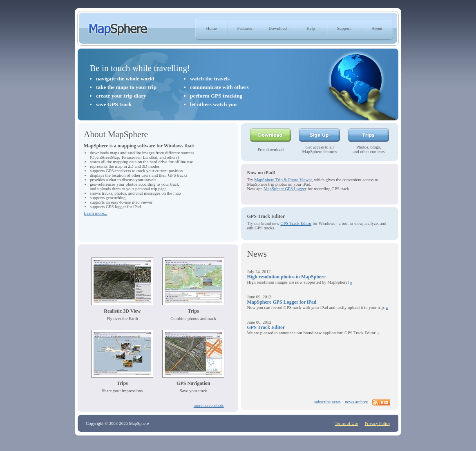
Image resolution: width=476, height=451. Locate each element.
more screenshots (209, 405)
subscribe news (327, 402)
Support (344, 28)
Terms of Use (346, 423)
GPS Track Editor (296, 223)
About (377, 28)
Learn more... (95, 213)
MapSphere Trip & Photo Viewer (283, 180)
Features (244, 28)
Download (277, 28)
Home (211, 28)
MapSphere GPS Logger (285, 189)
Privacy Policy (378, 423)
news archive (356, 402)
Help (311, 28)
